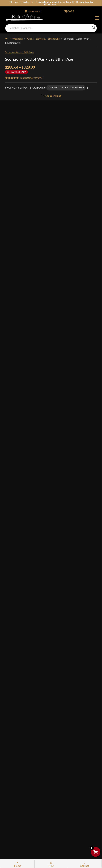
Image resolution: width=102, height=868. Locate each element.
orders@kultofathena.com (20, 680)
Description (15, 499)
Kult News (14, 718)
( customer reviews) (32, 78)
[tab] (51, 499)
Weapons (18, 39)
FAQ (11, 704)
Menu (97, 19)
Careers (13, 814)
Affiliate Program (18, 800)
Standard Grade (39, 454)
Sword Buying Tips (19, 745)
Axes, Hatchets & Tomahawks (43, 39)
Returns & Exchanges (20, 738)
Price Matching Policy (21, 773)
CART (71, 11)
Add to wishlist (51, 95)
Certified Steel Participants (23, 766)
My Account (35, 11)
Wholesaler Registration (22, 807)
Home (7, 38)
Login (8, 688)
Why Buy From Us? (19, 697)
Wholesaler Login (27, 688)
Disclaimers (15, 793)
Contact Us (15, 827)
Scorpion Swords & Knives (19, 52)
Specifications (17, 565)
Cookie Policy (16, 786)
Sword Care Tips (18, 752)
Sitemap (13, 821)
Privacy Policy (16, 779)
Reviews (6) (14, 579)
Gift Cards (14, 725)
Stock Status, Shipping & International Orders (33, 731)
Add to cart (65, 464)
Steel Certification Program (24, 759)
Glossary (13, 711)
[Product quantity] (21, 464)
